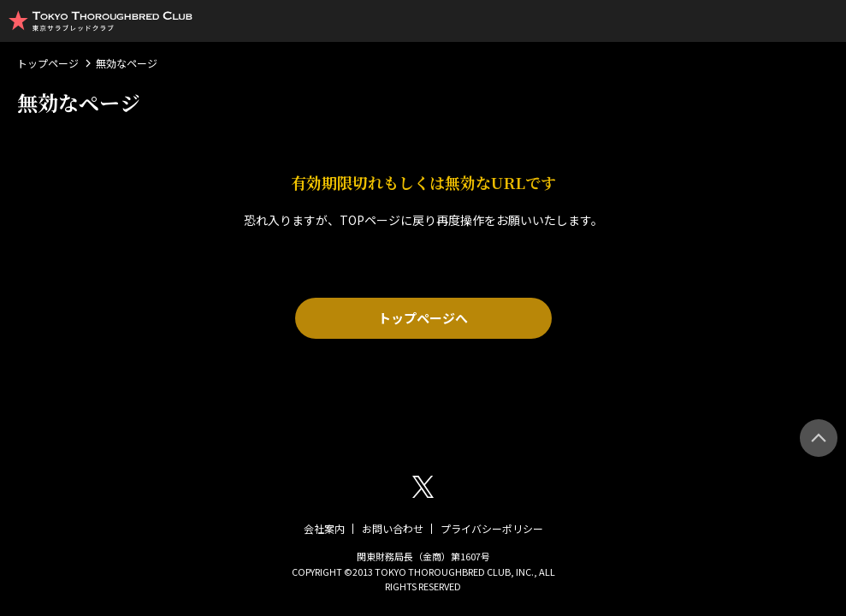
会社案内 (324, 528)
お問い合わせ (393, 528)
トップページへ (423, 318)
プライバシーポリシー (492, 528)
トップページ (48, 63)
